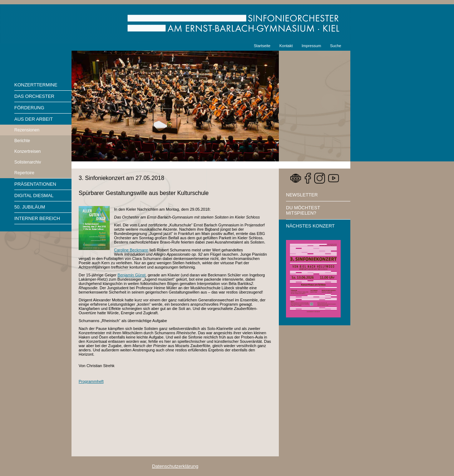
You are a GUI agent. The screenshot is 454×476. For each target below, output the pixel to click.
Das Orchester (34, 96)
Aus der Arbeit (34, 119)
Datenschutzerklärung (175, 466)
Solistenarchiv (28, 162)
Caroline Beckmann (131, 250)
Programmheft (91, 381)
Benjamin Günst (132, 275)
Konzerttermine (36, 85)
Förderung (29, 108)
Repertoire (24, 173)
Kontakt (286, 46)
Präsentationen (35, 184)
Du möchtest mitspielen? (303, 210)
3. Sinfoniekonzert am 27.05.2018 (121, 178)
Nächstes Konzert (310, 226)
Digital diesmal (34, 196)
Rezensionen (27, 130)
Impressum (311, 46)
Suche (335, 46)
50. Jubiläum (30, 207)
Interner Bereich (37, 218)
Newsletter (302, 195)
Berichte (22, 141)
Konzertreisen (28, 151)
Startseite (262, 46)
